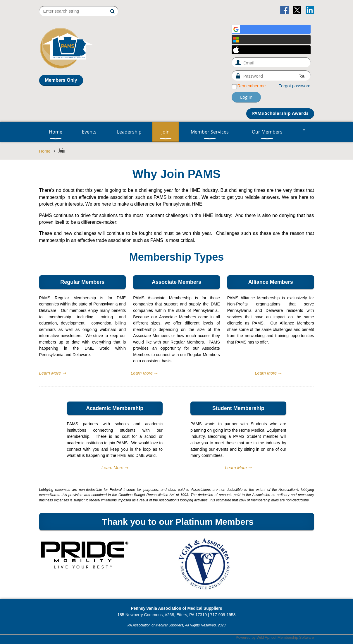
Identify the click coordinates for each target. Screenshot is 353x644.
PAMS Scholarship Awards (280, 113)
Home (45, 151)
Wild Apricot (266, 637)
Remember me (252, 86)
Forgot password (294, 86)
